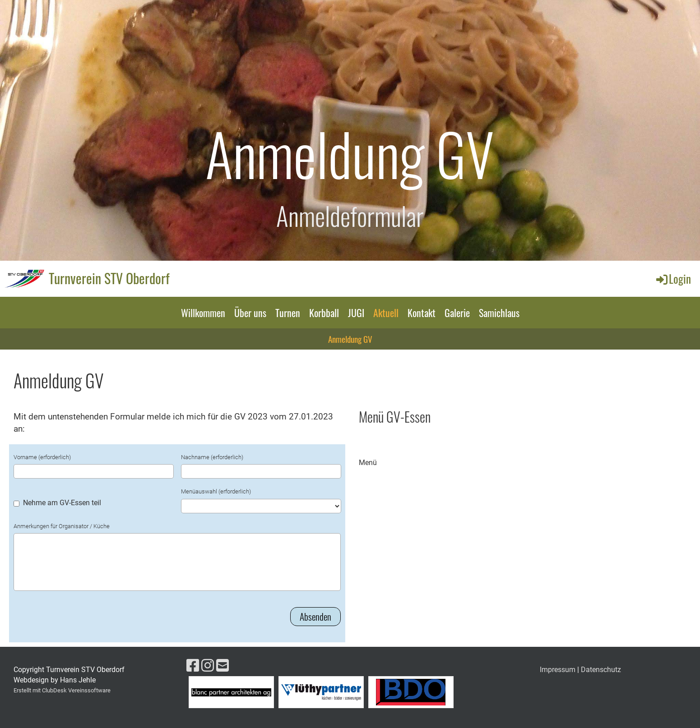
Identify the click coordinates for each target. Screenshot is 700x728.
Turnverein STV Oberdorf (109, 278)
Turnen (288, 313)
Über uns (250, 313)
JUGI (356, 313)
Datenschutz (601, 670)
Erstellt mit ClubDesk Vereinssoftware (62, 690)
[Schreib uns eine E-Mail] (223, 666)
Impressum (558, 670)
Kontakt (422, 313)
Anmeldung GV (350, 339)
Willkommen (203, 313)
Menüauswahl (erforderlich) (216, 491)
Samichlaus (499, 313)
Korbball (324, 313)
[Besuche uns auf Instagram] (208, 666)
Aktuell (386, 313)
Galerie (457, 313)
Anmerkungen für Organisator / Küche (62, 526)
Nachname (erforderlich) (212, 457)
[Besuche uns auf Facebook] (193, 666)
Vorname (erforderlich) (42, 457)
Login (673, 279)
